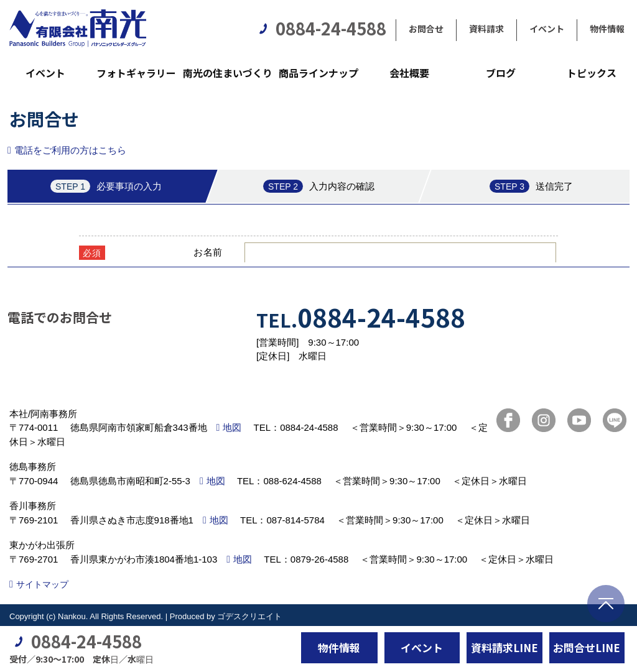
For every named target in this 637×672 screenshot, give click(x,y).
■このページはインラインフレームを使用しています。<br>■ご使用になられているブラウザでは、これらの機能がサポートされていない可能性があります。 (318, 216)
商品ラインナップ (318, 73)
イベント (547, 29)
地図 (232, 427)
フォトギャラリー (136, 73)
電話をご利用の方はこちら (70, 150)
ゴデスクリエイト (249, 616)
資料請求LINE (504, 647)
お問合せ (426, 29)
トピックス (592, 73)
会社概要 (409, 73)
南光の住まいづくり (228, 73)
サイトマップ (42, 584)
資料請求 (486, 29)
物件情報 (607, 29)
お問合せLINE (587, 647)
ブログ (501, 73)
